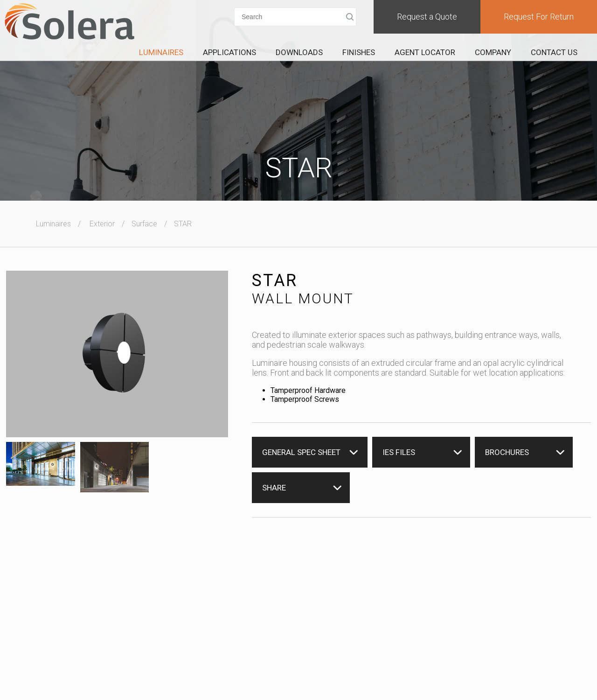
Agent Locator (425, 52)
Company (493, 52)
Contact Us (554, 52)
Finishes (359, 52)
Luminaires (161, 52)
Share (274, 488)
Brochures (507, 452)
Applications (229, 52)
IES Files (399, 452)
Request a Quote (427, 17)
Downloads (299, 52)
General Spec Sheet (301, 452)
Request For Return (539, 17)
